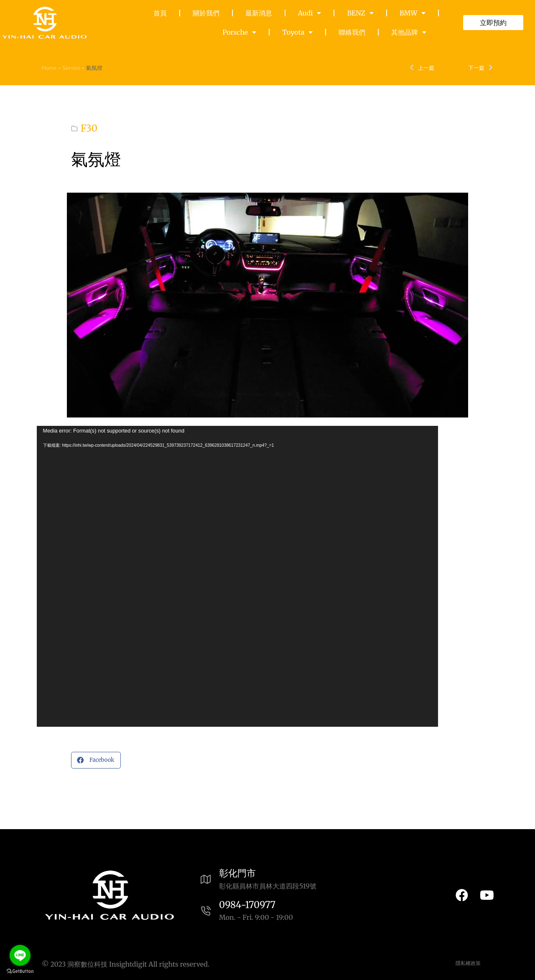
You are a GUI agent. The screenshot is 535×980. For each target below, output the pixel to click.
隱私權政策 (468, 963)
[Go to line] (20, 955)
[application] (237, 576)
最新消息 (259, 13)
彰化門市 (237, 873)
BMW (413, 13)
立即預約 (493, 23)
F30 (89, 128)
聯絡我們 (352, 32)
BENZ (360, 13)
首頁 (160, 13)
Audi (310, 13)
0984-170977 (247, 905)
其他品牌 (409, 32)
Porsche (239, 32)
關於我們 (206, 13)
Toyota (297, 32)
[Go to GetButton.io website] (20, 971)
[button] (96, 760)
